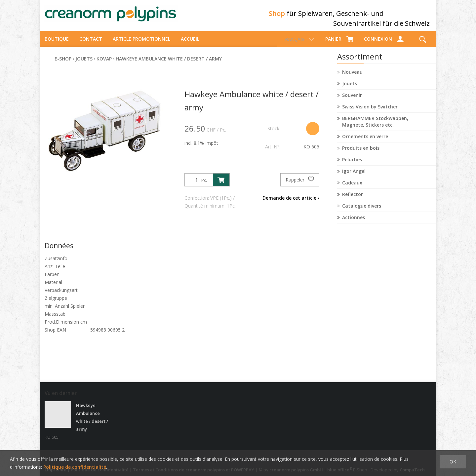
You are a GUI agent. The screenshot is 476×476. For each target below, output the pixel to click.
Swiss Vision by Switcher (370, 113)
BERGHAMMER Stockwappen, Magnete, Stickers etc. (375, 127)
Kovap (104, 65)
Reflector (353, 200)
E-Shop (63, 65)
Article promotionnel (141, 45)
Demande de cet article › (291, 204)
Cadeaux (352, 189)
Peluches (352, 165)
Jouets (350, 89)
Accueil (190, 45)
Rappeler (300, 186)
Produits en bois (361, 154)
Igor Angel (354, 177)
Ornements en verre (365, 142)
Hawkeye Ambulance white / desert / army (169, 65)
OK (453, 462)
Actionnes (354, 223)
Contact (91, 45)
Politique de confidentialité (75, 467)
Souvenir (352, 101)
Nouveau (352, 78)
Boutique (57, 45)
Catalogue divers (362, 212)
